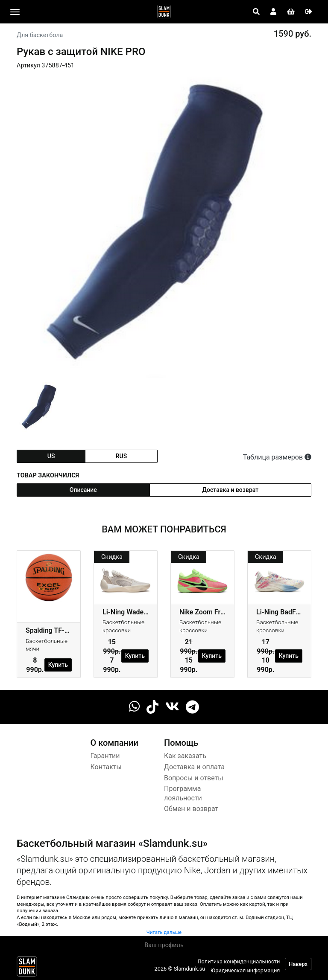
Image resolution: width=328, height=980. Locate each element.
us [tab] (51, 456)
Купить (58, 665)
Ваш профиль (164, 945)
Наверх (298, 964)
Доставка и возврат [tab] (231, 490)
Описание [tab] (83, 490)
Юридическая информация (245, 970)
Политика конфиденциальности (239, 961)
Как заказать (185, 756)
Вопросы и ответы (194, 778)
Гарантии (105, 756)
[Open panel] (256, 12)
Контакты (106, 767)
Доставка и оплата (194, 767)
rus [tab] (121, 456)
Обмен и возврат (191, 809)
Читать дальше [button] (164, 932)
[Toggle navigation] (15, 12)
